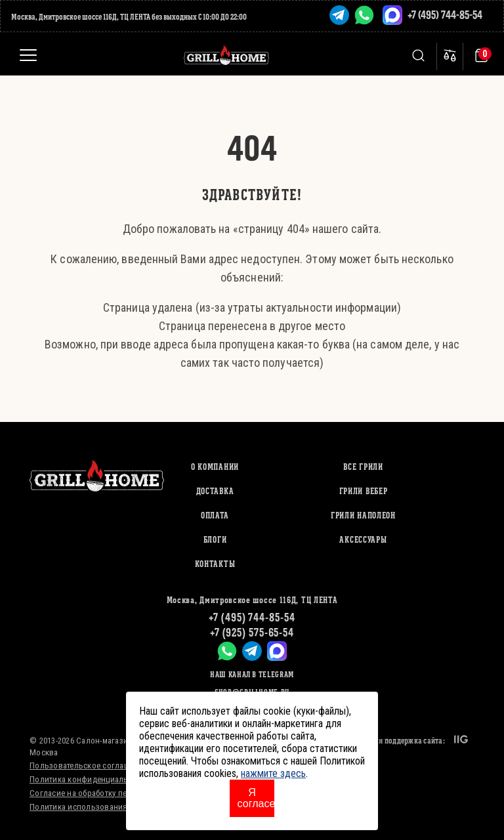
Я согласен (256, 798)
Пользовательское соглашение (89, 766)
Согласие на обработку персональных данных (117, 793)
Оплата (215, 515)
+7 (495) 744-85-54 (445, 15)
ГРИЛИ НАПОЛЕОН (363, 515)
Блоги (215, 540)
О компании (215, 467)
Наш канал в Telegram (252, 674)
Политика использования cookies (94, 807)
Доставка (215, 491)
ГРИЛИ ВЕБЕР (364, 491)
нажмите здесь (273, 773)
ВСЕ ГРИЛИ (363, 467)
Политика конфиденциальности (90, 779)
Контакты (215, 564)
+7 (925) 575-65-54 (252, 632)
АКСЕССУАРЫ (363, 540)
